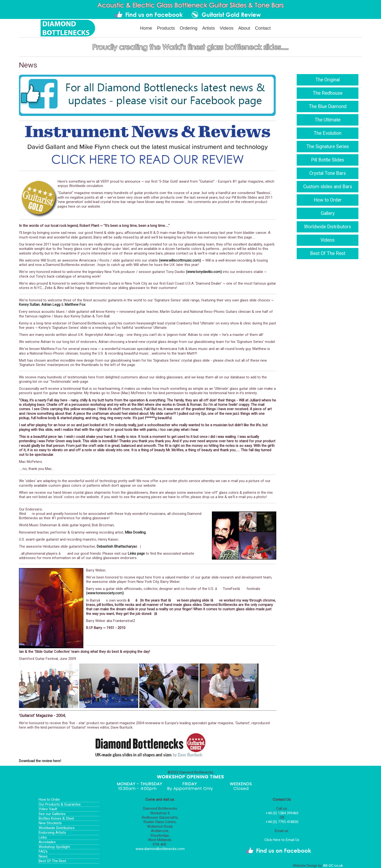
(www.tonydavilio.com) (204, 272)
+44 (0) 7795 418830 (282, 822)
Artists (208, 28)
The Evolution (328, 133)
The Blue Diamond (328, 106)
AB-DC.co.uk (333, 866)
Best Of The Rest (328, 253)
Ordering (189, 28)
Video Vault (48, 809)
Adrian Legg (51, 305)
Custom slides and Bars (328, 187)
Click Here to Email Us (282, 840)
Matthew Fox (75, 305)
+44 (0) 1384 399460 (282, 813)
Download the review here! (40, 761)
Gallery (328, 213)
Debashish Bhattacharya (116, 546)
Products (166, 28)
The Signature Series (328, 147)
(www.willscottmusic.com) (180, 260)
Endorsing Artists (52, 833)
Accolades (47, 842)
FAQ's (43, 851)
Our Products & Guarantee (60, 804)
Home (146, 28)
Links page (136, 553)
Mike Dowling (135, 532)
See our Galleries (52, 814)
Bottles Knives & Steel (56, 818)
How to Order (328, 200)
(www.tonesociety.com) (105, 593)
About (244, 28)
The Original (328, 80)
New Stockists (50, 823)
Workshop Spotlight (54, 847)
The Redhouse (328, 93)
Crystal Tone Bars (328, 173)
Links (43, 837)
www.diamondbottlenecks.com (160, 849)
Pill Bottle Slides (328, 160)
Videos (227, 28)
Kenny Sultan (29, 305)
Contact (263, 28)
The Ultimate (328, 120)
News (43, 856)
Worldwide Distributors (328, 227)
